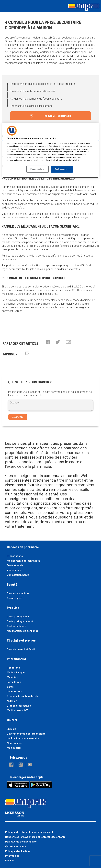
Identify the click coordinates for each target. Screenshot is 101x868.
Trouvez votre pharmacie (57, 116)
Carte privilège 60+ (18, 617)
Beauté (12, 585)
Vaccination (14, 570)
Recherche (13, 668)
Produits (13, 608)
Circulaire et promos (21, 641)
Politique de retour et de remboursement (29, 832)
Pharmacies (12, 856)
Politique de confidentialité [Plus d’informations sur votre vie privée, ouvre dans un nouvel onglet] (67, 160)
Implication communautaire (23, 738)
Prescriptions (15, 556)
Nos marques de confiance (23, 631)
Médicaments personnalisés (23, 561)
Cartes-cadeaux (16, 626)
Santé (10, 687)
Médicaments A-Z (17, 710)
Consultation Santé (18, 575)
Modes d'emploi (16, 673)
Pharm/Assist (17, 659)
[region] (50, 150)
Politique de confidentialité (21, 842)
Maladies (12, 677)
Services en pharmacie (23, 547)
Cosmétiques (15, 598)
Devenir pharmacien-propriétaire (26, 734)
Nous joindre (14, 743)
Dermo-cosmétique (18, 593)
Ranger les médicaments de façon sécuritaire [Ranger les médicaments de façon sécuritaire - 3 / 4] (36, 99)
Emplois (11, 729)
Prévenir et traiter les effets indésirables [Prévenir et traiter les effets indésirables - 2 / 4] (33, 91)
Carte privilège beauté (20, 621)
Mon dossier (14, 748)
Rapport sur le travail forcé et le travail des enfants (35, 837)
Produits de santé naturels (22, 696)
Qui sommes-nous (16, 846)
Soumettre (18, 417)
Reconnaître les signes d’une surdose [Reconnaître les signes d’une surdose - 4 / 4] (31, 106)
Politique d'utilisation (17, 851)
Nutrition (12, 701)
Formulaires (14, 682)
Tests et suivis (15, 565)
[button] (48, 342)
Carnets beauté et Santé (21, 649)
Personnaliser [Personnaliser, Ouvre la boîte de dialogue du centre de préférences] (37, 169)
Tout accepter (62, 169)
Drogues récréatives (19, 706)
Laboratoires (14, 691)
